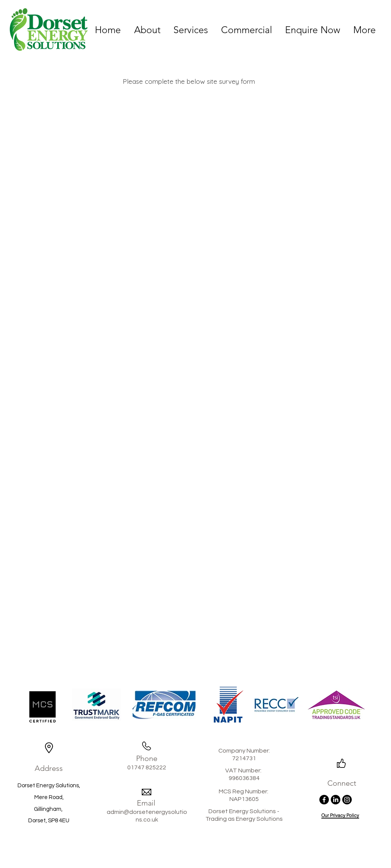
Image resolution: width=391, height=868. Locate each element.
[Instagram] (347, 800)
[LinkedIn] (336, 800)
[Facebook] (324, 800)
